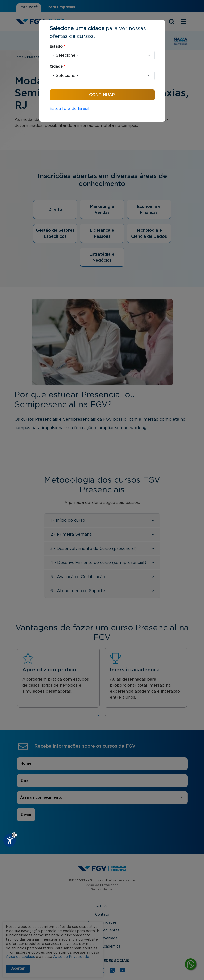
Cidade (57, 67)
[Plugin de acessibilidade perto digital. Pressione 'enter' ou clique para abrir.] (10, 840)
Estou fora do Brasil (69, 109)
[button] (14, 835)
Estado (57, 47)
